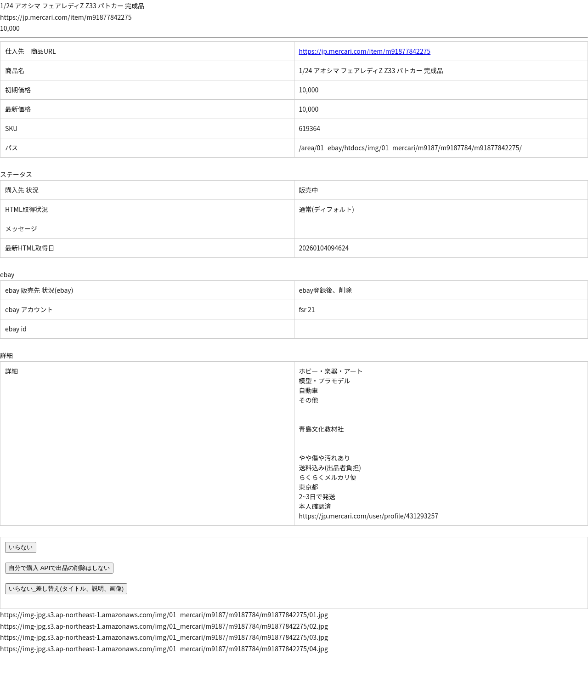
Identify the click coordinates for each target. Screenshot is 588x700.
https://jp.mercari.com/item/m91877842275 (365, 51)
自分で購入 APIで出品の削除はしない (59, 568)
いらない (21, 547)
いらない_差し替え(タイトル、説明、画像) (66, 589)
